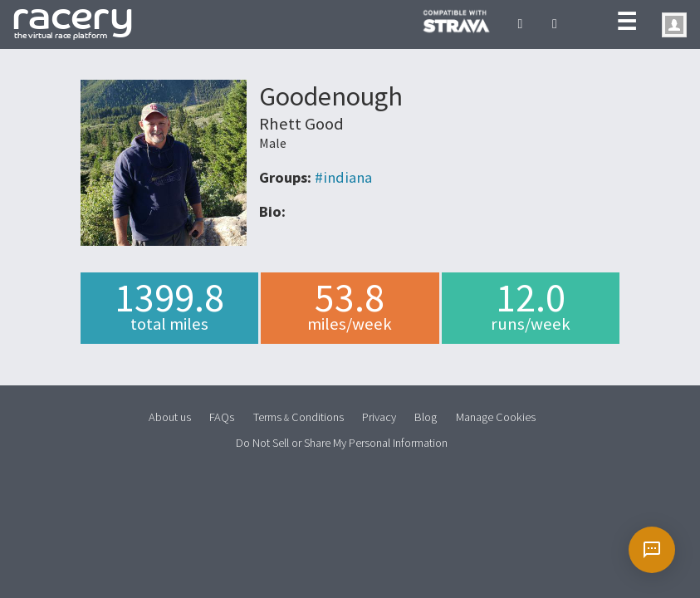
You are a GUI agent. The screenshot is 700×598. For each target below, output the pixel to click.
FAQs (222, 417)
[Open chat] (652, 550)
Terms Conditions (299, 417)
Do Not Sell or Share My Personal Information (342, 442)
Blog (426, 417)
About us (170, 417)
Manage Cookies (496, 417)
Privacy (379, 417)
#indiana (343, 177)
